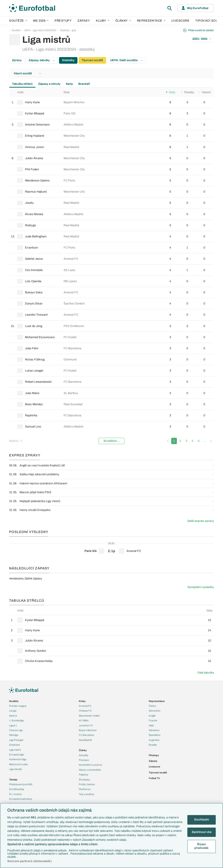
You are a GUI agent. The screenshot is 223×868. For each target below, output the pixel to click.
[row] (111, 102)
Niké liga (14, 735)
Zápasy (84, 21)
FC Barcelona (86, 735)
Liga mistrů (15, 750)
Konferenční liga (18, 759)
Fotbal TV (154, 778)
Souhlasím (202, 820)
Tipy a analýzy (87, 794)
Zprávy (17, 60)
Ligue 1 (13, 725)
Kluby (103, 21)
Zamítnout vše (202, 832)
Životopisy (84, 780)
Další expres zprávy (201, 521)
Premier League (18, 706)
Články (83, 750)
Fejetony (84, 775)
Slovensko (155, 711)
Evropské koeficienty (21, 799)
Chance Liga (16, 730)
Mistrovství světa (18, 764)
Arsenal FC (85, 706)
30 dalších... (111, 441)
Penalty (188, 92)
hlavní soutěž (27, 73)
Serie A (13, 716)
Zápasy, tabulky (42, 60)
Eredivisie (14, 745)
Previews (84, 760)
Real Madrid (85, 740)
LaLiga (13, 711)
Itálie (151, 725)
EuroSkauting (16, 789)
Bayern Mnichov (88, 730)
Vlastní (205, 92)
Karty (69, 84)
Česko (152, 706)
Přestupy (63, 21)
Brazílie (153, 745)
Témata (13, 780)
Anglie (152, 716)
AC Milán (84, 720)
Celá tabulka (206, 673)
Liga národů (15, 769)
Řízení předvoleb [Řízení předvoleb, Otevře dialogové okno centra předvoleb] (201, 846)
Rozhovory (85, 789)
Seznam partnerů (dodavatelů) (30, 861)
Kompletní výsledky (201, 587)
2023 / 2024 (202, 39)
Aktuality (84, 755)
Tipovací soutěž (92, 60)
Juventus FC (86, 725)
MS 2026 (41, 21)
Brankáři (84, 84)
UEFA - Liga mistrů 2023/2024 (40, 30)
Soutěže (18, 21)
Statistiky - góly (68, 30)
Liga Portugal (16, 740)
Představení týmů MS (21, 784)
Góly (171, 92)
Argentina (154, 740)
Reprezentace (151, 21)
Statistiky (68, 60)
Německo (154, 730)
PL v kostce (15, 794)
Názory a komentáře (90, 770)
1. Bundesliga (16, 720)
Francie (153, 720)
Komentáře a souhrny (90, 765)
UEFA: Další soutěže (126, 60)
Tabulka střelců (22, 84)
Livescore (181, 21)
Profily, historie (87, 784)
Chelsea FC (85, 711)
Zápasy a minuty (49, 84)
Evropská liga (16, 755)
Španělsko (155, 735)
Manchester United (89, 716)
